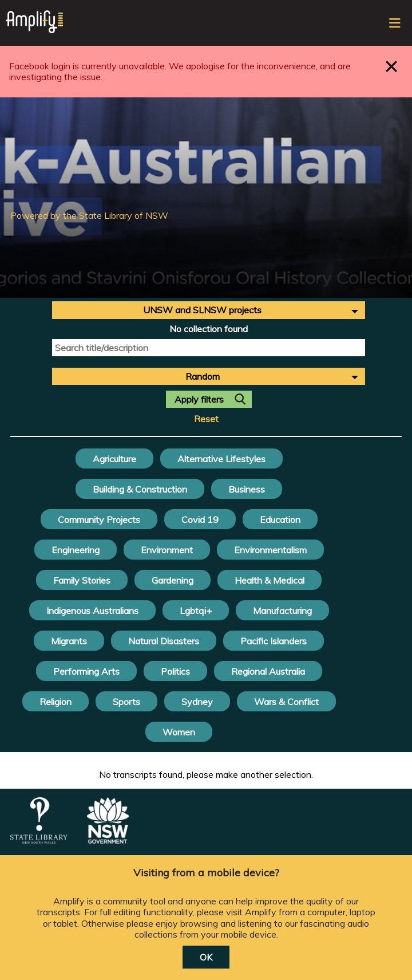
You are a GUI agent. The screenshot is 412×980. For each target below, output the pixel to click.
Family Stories (82, 580)
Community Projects (99, 519)
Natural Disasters (164, 641)
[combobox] (209, 310)
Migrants (69, 641)
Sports (126, 702)
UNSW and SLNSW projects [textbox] (202, 310)
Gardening (173, 580)
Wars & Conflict (286, 702)
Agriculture (114, 459)
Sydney (197, 702)
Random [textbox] (203, 376)
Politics (175, 671)
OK (206, 957)
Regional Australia (268, 671)
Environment (167, 550)
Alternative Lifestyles (221, 459)
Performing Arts (86, 671)
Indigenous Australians (92, 611)
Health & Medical (270, 580)
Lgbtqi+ (196, 611)
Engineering (76, 550)
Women (179, 732)
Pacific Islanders (274, 641)
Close (392, 66)
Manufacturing (282, 611)
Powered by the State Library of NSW (89, 215)
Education (280, 519)
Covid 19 (200, 519)
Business (247, 489)
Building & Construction (140, 489)
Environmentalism (270, 550)
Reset (206, 419)
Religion (56, 702)
